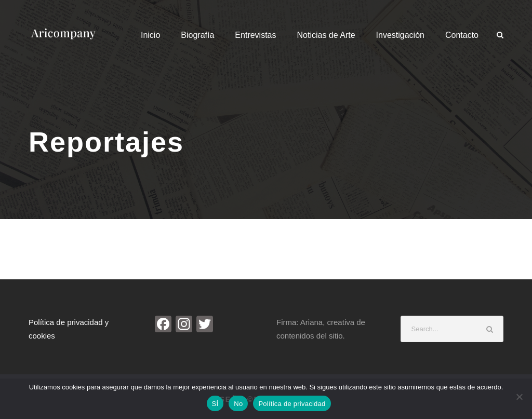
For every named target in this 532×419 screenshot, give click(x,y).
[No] (519, 397)
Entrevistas (255, 35)
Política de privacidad (292, 404)
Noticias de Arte (326, 35)
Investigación (400, 35)
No (238, 404)
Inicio (150, 35)
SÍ (215, 404)
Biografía (197, 35)
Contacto (462, 35)
